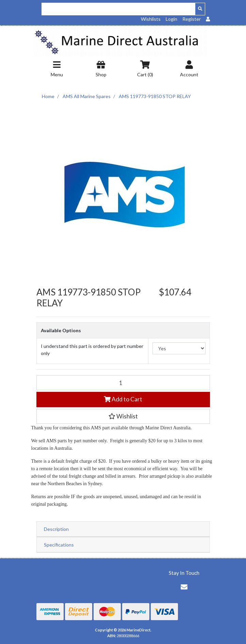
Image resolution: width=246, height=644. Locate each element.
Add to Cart (123, 399)
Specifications (59, 545)
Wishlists (151, 19)
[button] (123, 416)
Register (192, 19)
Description (56, 529)
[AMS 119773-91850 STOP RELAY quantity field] (123, 383)
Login (171, 19)
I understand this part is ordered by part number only (92, 350)
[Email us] (184, 587)
